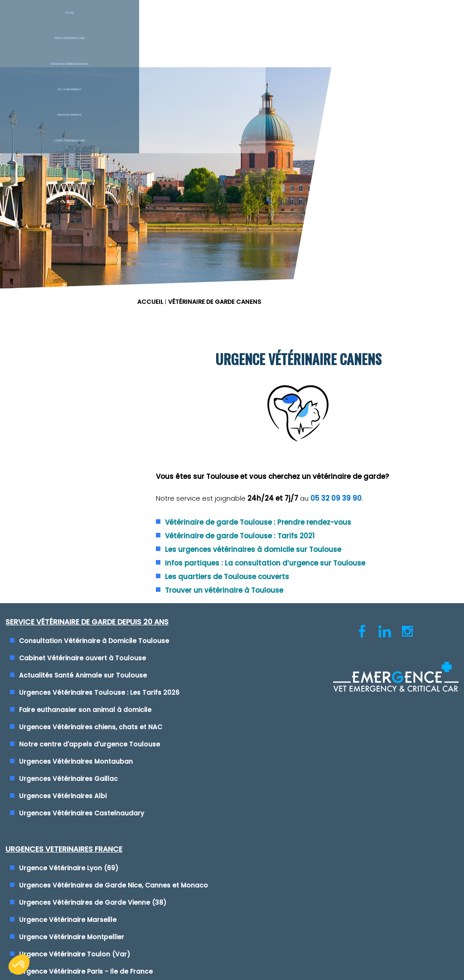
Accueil (39, 22)
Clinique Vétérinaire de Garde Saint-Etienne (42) (326, 613)
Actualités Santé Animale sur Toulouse (87, 499)
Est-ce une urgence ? (271, 22)
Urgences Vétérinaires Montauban (80, 585)
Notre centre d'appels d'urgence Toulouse (93, 568)
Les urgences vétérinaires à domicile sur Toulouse (346, 360)
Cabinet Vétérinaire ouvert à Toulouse (86, 482)
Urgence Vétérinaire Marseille (294, 527)
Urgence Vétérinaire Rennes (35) (300, 595)
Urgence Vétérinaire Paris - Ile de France (312, 578)
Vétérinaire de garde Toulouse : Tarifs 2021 (332, 347)
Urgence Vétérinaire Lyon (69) (295, 464)
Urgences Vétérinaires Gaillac (72, 602)
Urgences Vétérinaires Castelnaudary (85, 637)
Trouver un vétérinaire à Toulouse (317, 412)
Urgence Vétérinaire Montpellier (298, 544)
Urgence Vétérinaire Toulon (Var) (301, 561)
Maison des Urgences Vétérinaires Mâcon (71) (321, 630)
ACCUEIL (249, 72)
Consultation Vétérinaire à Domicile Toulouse (98, 464)
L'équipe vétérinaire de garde (428, 22)
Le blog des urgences (348, 22)
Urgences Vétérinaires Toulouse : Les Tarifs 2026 (103, 516)
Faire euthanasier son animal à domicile (89, 533)
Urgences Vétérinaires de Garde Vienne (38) (319, 509)
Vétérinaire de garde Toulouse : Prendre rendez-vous (350, 333)
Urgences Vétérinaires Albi (66, 619)
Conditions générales (232, 762)
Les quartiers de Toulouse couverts (319, 398)
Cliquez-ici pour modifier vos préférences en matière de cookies (232, 770)
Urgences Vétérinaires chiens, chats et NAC (94, 551)
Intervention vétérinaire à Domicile (198, 22)
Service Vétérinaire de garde (118, 22)
